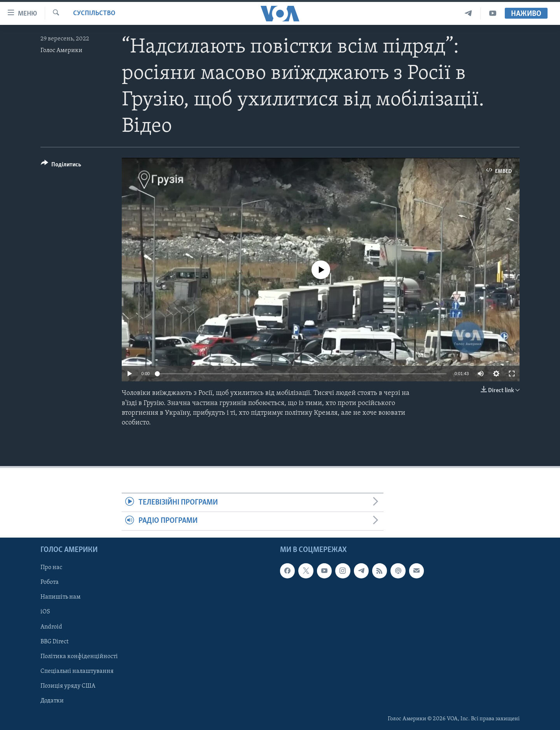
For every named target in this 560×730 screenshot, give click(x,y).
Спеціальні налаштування (77, 671)
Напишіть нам (60, 597)
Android (51, 627)
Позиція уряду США (68, 686)
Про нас (51, 568)
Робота (50, 582)
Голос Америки (61, 51)
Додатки (52, 701)
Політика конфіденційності (79, 656)
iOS (45, 612)
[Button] (61, 166)
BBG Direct (54, 641)
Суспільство (94, 13)
